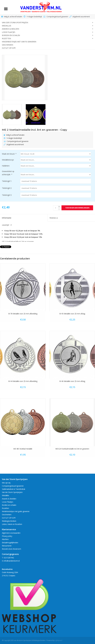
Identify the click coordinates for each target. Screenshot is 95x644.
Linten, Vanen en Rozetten (12, 524)
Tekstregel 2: (7, 188)
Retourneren (7, 546)
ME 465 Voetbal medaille (23, 449)
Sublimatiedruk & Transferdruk (14, 489)
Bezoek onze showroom (11, 549)
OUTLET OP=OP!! (9, 48)
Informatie (6, 218)
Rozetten (6, 38)
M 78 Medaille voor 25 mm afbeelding (23, 314)
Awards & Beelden (10, 29)
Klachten (5, 539)
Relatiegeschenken (9, 521)
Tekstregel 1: (7, 181)
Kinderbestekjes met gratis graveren (19, 42)
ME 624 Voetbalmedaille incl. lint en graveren (72, 449)
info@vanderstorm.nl (12, 561)
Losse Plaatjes (9, 32)
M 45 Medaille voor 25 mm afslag (72, 314)
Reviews (54, 218)
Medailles (7, 26)
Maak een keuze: (9, 154)
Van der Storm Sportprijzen (15, 22)
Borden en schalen (11, 35)
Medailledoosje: (8, 160)
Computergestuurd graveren (13, 486)
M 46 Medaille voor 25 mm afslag (72, 381)
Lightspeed (58, 640)
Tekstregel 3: (7, 195)
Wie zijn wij (6, 483)
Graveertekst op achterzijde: (8, 173)
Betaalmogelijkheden (10, 543)
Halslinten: (6, 166)
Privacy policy (7, 536)
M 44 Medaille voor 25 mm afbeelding (23, 381)
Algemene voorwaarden (11, 533)
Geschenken (7, 45)
